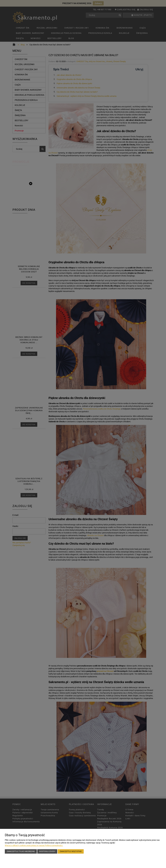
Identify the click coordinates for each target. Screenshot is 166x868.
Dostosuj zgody (47, 851)
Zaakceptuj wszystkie (71, 851)
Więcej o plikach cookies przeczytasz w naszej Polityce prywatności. (34, 845)
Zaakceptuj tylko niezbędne (21, 851)
